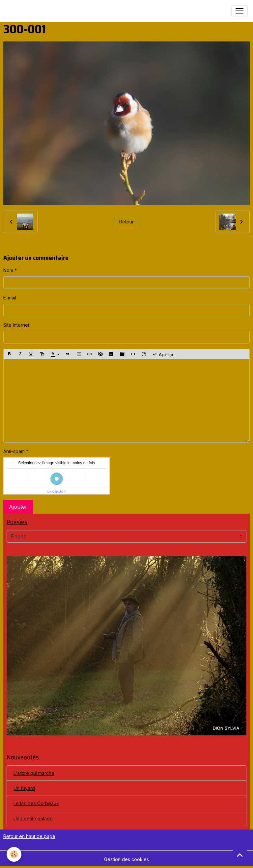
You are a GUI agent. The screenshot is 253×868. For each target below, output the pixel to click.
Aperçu (163, 354)
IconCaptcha (55, 492)
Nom (8, 270)
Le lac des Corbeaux (36, 803)
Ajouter (18, 507)
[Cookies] (14, 854)
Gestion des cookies (126, 859)
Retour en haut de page (29, 836)
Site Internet (16, 325)
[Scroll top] (240, 855)
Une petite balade (33, 818)
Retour (126, 222)
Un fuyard (24, 788)
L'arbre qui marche (34, 773)
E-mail (10, 298)
